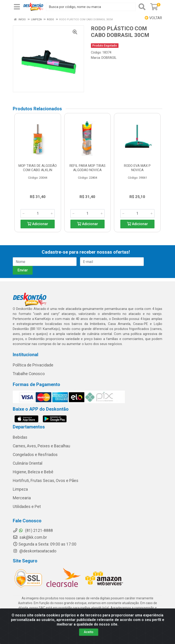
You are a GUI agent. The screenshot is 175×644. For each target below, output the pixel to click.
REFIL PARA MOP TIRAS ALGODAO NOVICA (87, 168)
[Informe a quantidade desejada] (38, 214)
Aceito (89, 632)
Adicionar (38, 224)
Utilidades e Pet (27, 507)
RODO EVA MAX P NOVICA (137, 168)
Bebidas (20, 437)
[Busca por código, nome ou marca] (91, 7)
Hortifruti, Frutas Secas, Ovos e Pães (46, 481)
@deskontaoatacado (35, 551)
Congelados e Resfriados (35, 455)
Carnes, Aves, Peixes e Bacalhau (41, 446)
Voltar (153, 18)
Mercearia (22, 498)
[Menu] (17, 7)
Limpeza (20, 489)
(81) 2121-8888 (33, 531)
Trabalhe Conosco (29, 374)
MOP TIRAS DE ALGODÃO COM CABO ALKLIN (38, 168)
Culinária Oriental (28, 463)
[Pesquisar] (142, 7)
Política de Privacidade (33, 365)
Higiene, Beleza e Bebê (33, 472)
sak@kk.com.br (30, 537)
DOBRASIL (109, 58)
